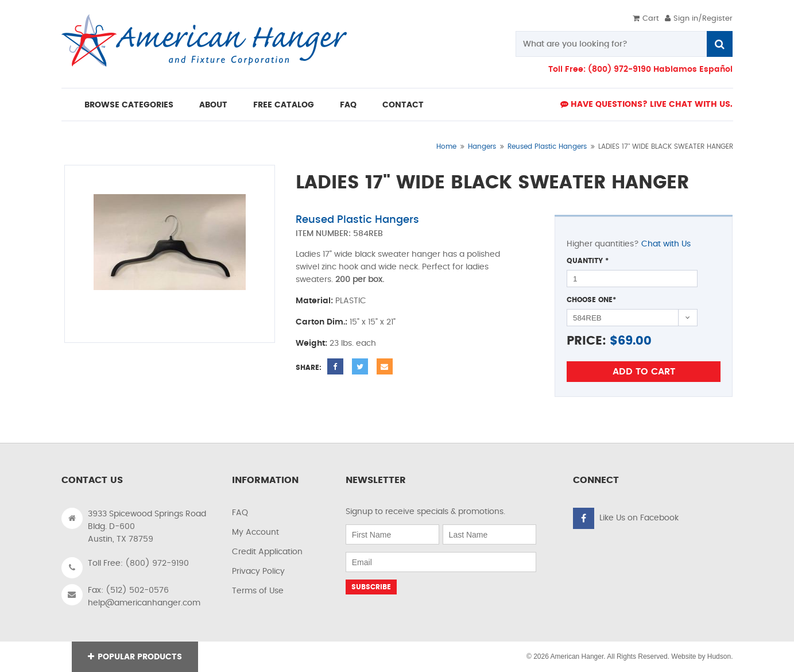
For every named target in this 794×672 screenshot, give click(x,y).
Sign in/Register (699, 19)
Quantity (588, 261)
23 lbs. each (353, 343)
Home (446, 146)
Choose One (591, 300)
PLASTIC (351, 301)
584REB (368, 234)
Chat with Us (666, 244)
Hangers (482, 146)
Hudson (719, 656)
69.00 (635, 341)
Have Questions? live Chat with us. (646, 104)
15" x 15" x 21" (373, 322)
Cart (646, 19)
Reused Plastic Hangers (547, 146)
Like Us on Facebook (639, 518)
